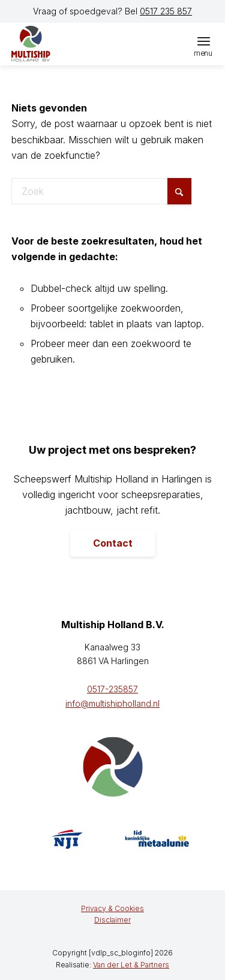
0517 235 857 (166, 11)
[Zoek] (101, 191)
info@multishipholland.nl (112, 703)
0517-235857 (112, 689)
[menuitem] (204, 41)
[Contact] (113, 544)
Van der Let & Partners (131, 965)
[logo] (68, 44)
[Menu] (204, 41)
